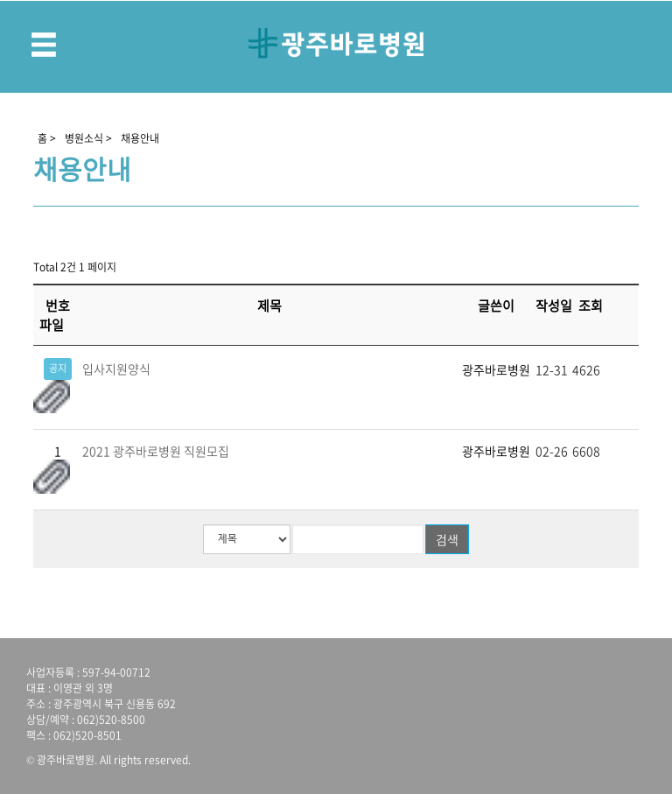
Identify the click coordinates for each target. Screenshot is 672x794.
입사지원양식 (116, 369)
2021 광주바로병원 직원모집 (156, 451)
